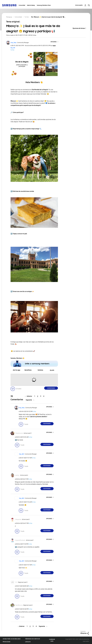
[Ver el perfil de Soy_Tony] (14, 43)
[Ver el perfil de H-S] (16, 582)
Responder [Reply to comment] (47, 424)
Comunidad (22, 5)
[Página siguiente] (30, 400)
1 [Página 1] (35, 396)
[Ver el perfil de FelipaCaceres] (19, 433)
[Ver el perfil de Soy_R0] (13, 48)
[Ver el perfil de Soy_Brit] (22, 454)
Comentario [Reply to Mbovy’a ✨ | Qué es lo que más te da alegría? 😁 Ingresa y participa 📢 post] (51, 388)
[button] (55, 42)
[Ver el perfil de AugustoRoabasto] (20, 540)
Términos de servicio (33, 639)
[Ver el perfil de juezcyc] (17, 475)
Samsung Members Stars (44, 5)
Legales (28, 642)
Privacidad (7, 642)
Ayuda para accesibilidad (12, 639)
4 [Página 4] (44, 396)
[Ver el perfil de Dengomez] (18, 519)
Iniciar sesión (79, 5)
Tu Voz (12, 50)
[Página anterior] (29, 396)
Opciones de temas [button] (79, 28)
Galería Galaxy (31, 5)
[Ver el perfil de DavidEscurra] (19, 605)
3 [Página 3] (41, 396)
